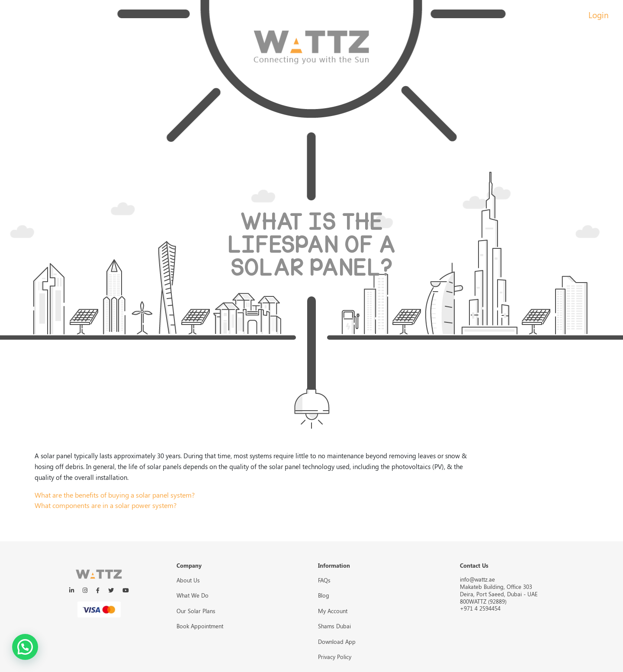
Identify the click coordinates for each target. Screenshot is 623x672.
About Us (188, 580)
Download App (337, 641)
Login (599, 15)
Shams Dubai (334, 626)
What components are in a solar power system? (106, 505)
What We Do (193, 595)
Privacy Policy (335, 657)
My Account (333, 611)
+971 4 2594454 (480, 608)
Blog (324, 595)
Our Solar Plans (196, 611)
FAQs (324, 580)
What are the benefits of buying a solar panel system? (115, 495)
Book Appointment (200, 626)
